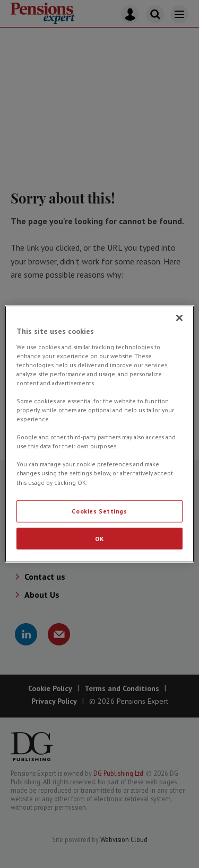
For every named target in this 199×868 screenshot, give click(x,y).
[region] (99, 434)
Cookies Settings (99, 511)
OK (99, 538)
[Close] (179, 318)
